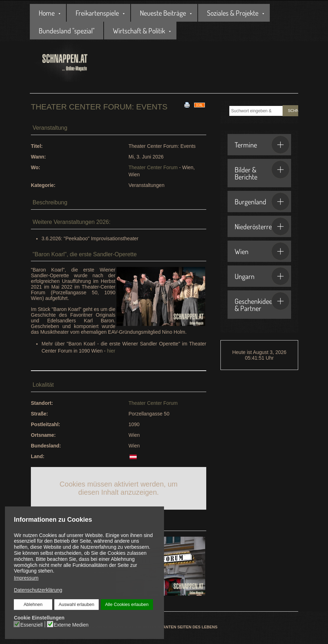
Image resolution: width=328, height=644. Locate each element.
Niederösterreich (262, 226)
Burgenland (262, 202)
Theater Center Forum (153, 167)
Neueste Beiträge (163, 13)
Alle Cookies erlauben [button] (127, 605)
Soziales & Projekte (233, 13)
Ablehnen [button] (33, 605)
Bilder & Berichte (262, 171)
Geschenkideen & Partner (262, 302)
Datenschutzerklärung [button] (38, 590)
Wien (262, 251)
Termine (262, 145)
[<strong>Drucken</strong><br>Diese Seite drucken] (187, 104)
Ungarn (262, 276)
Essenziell (32, 624)
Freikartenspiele (97, 13)
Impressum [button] (26, 578)
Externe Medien (71, 624)
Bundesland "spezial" (67, 31)
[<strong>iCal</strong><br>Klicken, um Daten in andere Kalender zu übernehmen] (199, 104)
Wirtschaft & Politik (139, 31)
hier (111, 351)
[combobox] (256, 111)
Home (47, 13)
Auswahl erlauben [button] (77, 605)
